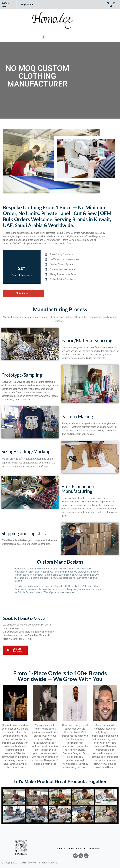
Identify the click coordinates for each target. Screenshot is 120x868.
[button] (43, 37)
